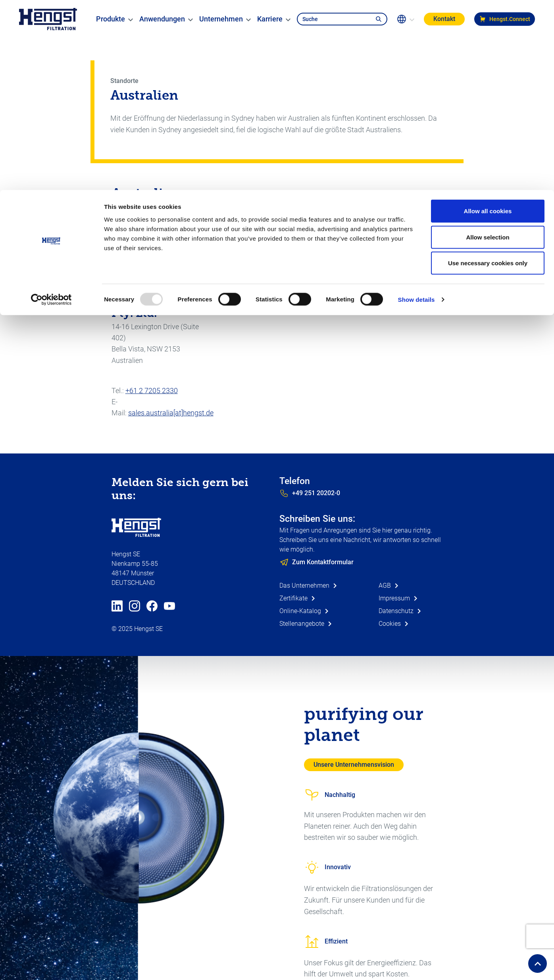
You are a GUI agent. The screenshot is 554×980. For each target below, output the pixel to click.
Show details (416, 109)
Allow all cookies (488, 21)
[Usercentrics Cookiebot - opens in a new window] (51, 110)
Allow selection (488, 47)
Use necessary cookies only (488, 73)
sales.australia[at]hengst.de (171, 413)
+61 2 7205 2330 (152, 391)
